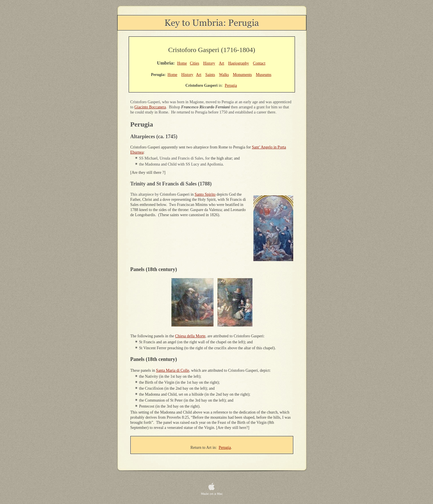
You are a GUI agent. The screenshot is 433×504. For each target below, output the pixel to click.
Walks (224, 75)
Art (222, 63)
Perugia (225, 448)
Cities (195, 63)
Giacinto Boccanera (150, 107)
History (209, 63)
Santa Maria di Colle (173, 370)
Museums (264, 75)
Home (182, 63)
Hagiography (238, 63)
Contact (259, 63)
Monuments (242, 75)
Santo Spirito (205, 194)
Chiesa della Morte (190, 336)
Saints (210, 75)
